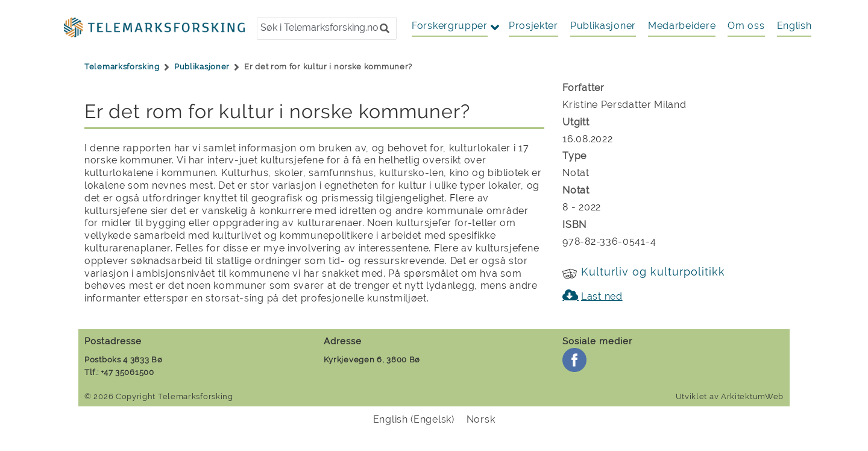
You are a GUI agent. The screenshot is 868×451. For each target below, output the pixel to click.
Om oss (746, 26)
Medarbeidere (682, 26)
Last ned (602, 296)
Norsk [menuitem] (481, 419)
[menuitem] (794, 26)
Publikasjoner (603, 26)
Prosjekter (533, 26)
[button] (385, 29)
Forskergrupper (450, 26)
